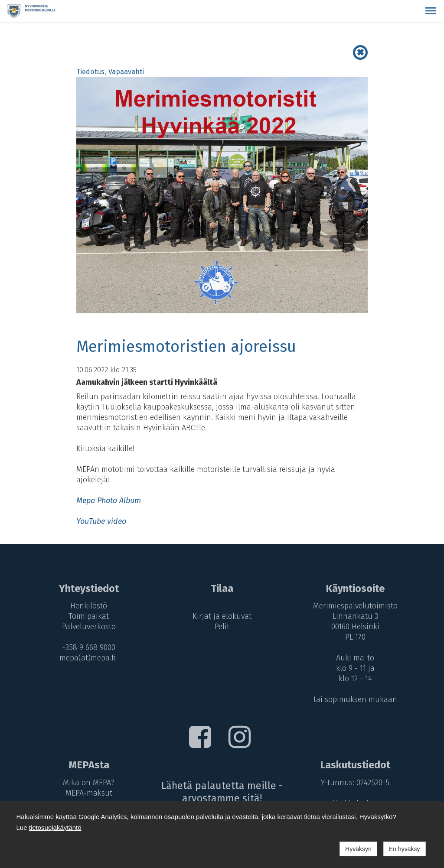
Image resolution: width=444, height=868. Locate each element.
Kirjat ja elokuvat (222, 616)
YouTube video (101, 521)
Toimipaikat (87, 616)
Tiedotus (90, 72)
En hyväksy (405, 849)
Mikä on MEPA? (87, 783)
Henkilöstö (87, 606)
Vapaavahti (126, 72)
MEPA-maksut (87, 793)
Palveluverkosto (87, 627)
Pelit (222, 627)
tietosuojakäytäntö (55, 827)
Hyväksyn (358, 849)
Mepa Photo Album (109, 501)
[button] (431, 11)
